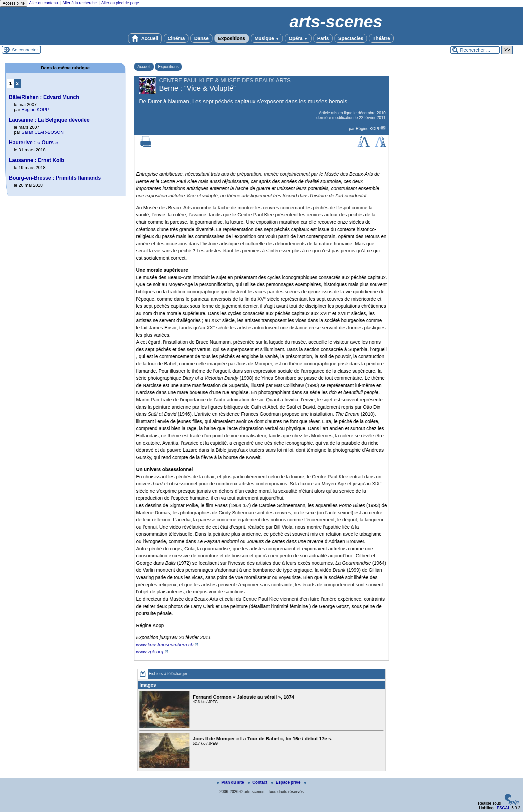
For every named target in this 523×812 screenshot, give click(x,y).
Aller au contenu (44, 3)
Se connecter (25, 50)
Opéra (298, 38)
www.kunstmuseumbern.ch (165, 645)
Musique (267, 38)
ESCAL (503, 808)
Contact (258, 782)
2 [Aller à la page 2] (17, 83)
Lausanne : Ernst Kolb (37, 160)
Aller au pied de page (120, 3)
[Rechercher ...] (475, 50)
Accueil (145, 38)
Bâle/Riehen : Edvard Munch (44, 97)
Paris (323, 38)
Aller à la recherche (80, 3)
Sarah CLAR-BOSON (42, 132)
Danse (201, 38)
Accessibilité (14, 3)
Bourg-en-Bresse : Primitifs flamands (55, 178)
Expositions (232, 38)
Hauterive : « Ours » (34, 142)
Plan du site (231, 782)
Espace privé (286, 782)
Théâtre (381, 38)
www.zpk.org (150, 652)
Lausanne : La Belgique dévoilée (49, 120)
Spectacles (351, 38)
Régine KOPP (368, 129)
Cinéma (176, 38)
